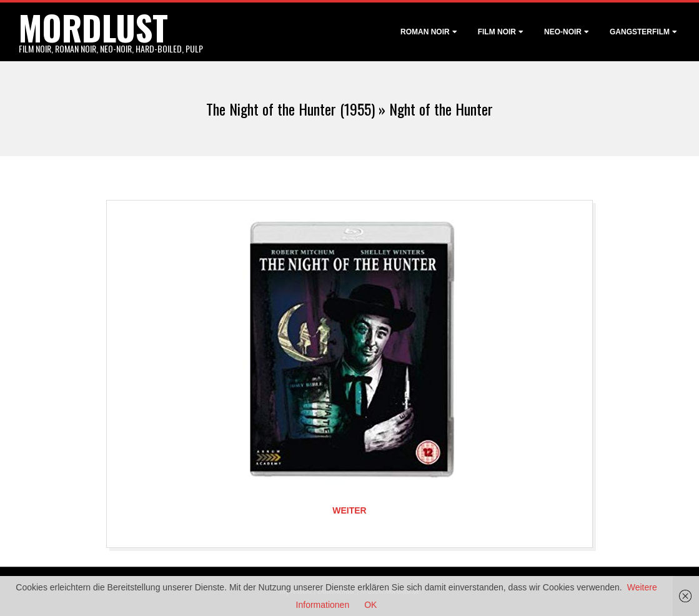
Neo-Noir (563, 32)
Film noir (497, 32)
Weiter (349, 510)
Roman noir (425, 32)
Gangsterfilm (640, 32)
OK (370, 605)
